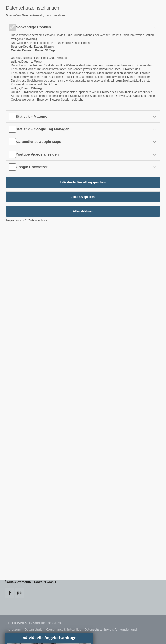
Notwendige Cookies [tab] (33, 27)
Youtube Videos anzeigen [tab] (37, 154)
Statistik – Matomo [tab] (32, 116)
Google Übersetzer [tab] (32, 167)
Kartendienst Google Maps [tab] (38, 142)
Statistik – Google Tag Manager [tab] (42, 129)
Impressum (13, 629)
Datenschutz (34, 629)
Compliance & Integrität (63, 629)
